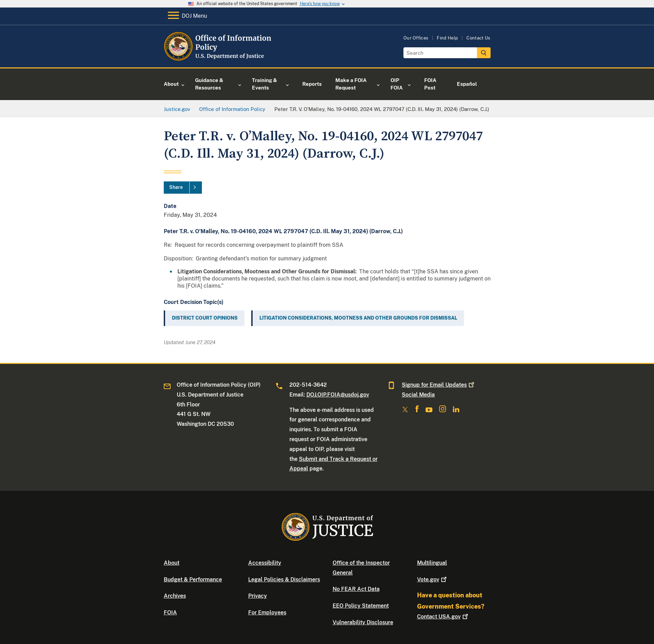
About (172, 563)
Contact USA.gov (443, 617)
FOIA (170, 613)
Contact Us (478, 38)
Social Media (418, 395)
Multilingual (432, 563)
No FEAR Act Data (356, 589)
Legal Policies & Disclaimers (284, 579)
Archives (175, 596)
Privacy (258, 596)
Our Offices (416, 38)
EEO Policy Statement (361, 606)
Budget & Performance (193, 579)
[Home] (219, 59)
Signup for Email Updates (439, 385)
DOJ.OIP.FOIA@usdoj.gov (338, 395)
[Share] (183, 188)
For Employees (267, 613)
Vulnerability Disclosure (363, 622)
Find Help (447, 38)
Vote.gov (433, 579)
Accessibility (265, 563)
